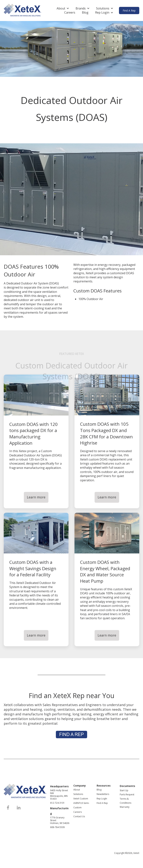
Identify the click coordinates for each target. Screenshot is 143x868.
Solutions (103, 8)
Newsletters (103, 794)
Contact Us (79, 816)
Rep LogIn (102, 799)
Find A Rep (129, 11)
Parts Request (127, 794)
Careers (70, 12)
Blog (85, 12)
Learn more (36, 497)
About (61, 8)
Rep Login (102, 12)
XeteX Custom (81, 799)
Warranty (125, 807)
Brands (81, 8)
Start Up (124, 790)
